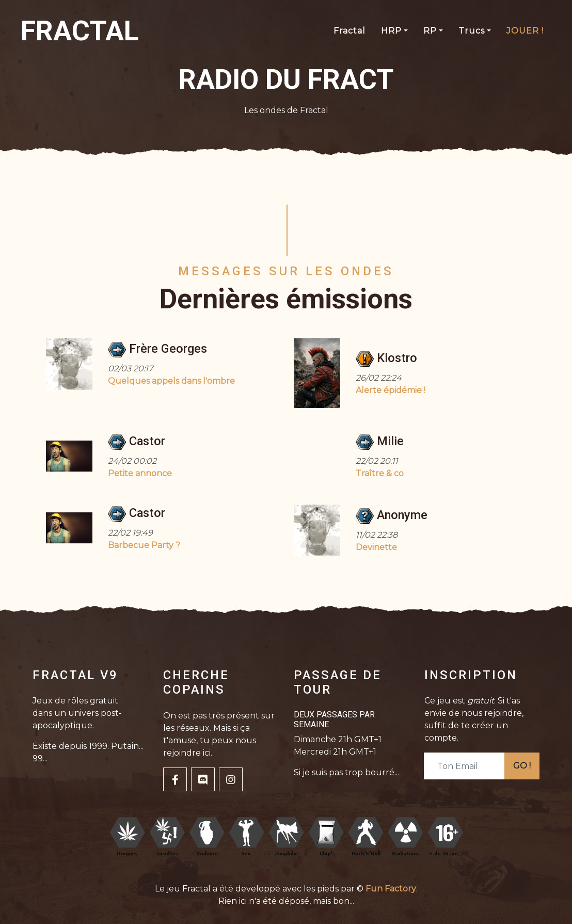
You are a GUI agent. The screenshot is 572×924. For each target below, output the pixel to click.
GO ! (522, 766)
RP (430, 31)
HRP (391, 31)
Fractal (349, 31)
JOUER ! (525, 31)
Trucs (472, 31)
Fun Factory (391, 889)
